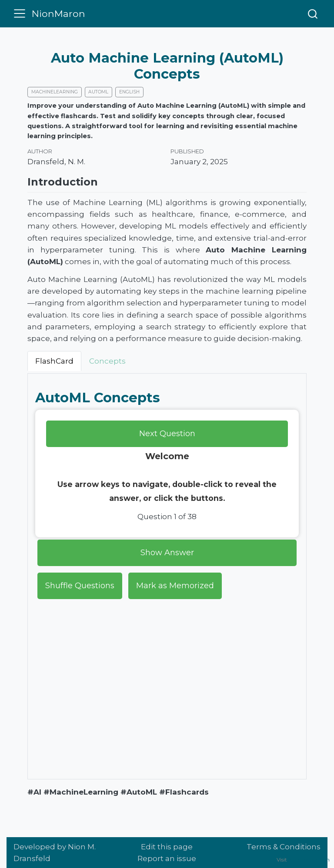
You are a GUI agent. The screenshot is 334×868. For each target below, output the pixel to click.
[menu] (20, 13)
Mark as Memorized (175, 585)
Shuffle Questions (80, 585)
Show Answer (167, 552)
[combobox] (313, 13)
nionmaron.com (309, 860)
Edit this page (167, 847)
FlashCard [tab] (54, 361)
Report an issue (167, 858)
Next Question (167, 433)
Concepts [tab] (107, 361)
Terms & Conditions (284, 847)
